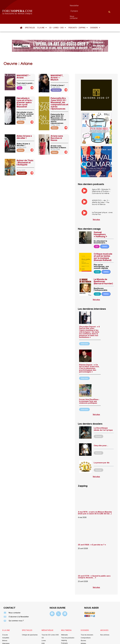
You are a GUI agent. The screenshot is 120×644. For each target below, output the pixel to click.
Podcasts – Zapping (78, 15)
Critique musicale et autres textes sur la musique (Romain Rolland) (103, 244)
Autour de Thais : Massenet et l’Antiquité (25, 150)
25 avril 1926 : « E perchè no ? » (92, 532)
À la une (42, 15)
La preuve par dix (102, 450)
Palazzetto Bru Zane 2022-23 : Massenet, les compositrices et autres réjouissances (59, 91)
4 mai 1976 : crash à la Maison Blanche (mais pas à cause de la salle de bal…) (95, 500)
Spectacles (30, 15)
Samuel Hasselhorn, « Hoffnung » (100, 222)
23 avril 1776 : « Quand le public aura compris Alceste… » (94, 564)
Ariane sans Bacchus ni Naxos (57, 125)
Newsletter (56, 6)
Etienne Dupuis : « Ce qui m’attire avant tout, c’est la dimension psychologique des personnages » (89, 356)
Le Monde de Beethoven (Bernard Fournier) (103, 269)
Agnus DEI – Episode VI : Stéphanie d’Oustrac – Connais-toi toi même (101, 179)
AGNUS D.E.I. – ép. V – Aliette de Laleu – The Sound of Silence (101, 190)
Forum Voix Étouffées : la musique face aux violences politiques (89, 389)
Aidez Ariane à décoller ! (24, 124)
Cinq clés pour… (101, 433)
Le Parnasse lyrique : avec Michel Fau (102, 201)
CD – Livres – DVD (58, 15)
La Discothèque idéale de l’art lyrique (103, 416)
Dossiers (95, 15)
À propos (67, 6)
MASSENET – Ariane (23, 64)
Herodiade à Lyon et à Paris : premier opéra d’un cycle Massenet (25, 90)
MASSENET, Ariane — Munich (57, 65)
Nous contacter (81, 6)
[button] (42, 15)
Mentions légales (46, 639)
